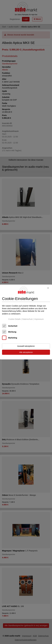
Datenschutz (27, 319)
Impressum (39, 319)
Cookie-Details (14, 319)
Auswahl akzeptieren (26, 346)
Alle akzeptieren (26, 352)
